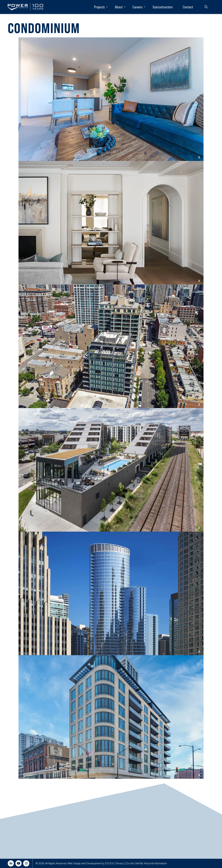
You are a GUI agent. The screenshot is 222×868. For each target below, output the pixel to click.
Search (206, 7)
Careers (138, 7)
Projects (99, 7)
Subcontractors (163, 7)
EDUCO (110, 863)
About (119, 7)
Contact (188, 7)
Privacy (120, 863)
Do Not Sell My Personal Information (147, 863)
